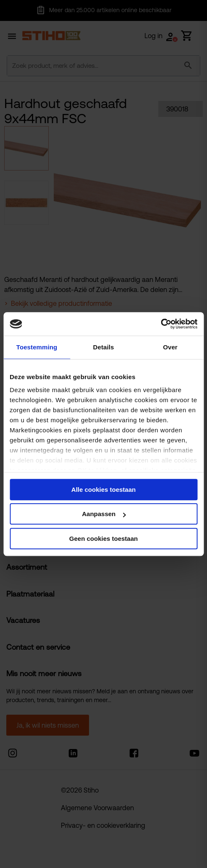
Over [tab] (170, 347)
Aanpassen (104, 514)
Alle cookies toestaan (103, 490)
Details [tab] (104, 347)
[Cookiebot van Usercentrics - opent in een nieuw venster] (161, 324)
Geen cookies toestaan (103, 539)
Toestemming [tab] (37, 347)
